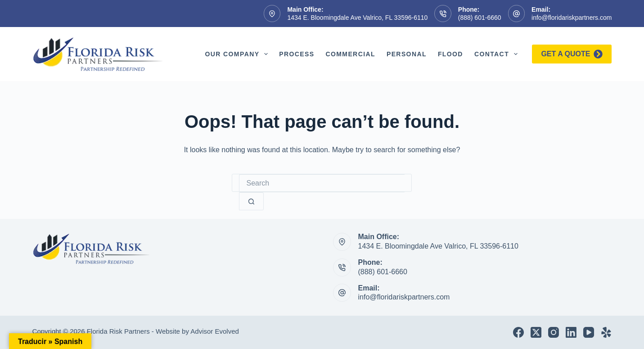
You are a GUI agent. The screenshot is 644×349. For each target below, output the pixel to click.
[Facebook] (518, 332)
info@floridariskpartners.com (572, 18)
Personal (407, 54)
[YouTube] (589, 332)
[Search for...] (322, 183)
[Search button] (251, 201)
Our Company (238, 54)
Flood (450, 54)
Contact (498, 54)
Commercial (350, 54)
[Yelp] (606, 332)
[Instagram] (554, 332)
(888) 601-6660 (480, 18)
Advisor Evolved (215, 331)
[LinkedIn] (571, 332)
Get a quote (572, 54)
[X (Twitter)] (536, 332)
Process (297, 54)
